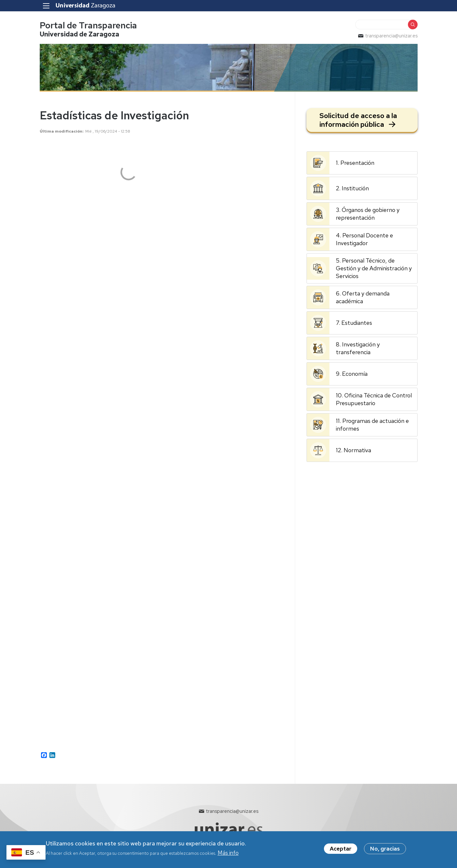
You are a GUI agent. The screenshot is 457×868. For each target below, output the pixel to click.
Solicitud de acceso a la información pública (358, 120)
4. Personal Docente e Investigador (364, 239)
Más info (228, 853)
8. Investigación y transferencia (358, 348)
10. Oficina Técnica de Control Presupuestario (374, 399)
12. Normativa (353, 450)
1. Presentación (355, 163)
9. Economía (352, 374)
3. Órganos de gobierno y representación (368, 214)
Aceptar (341, 849)
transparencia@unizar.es (391, 36)
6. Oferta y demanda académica (363, 297)
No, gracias (385, 849)
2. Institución (352, 188)
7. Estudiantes (354, 323)
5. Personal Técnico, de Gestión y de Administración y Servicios (374, 268)
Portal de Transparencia (88, 25)
